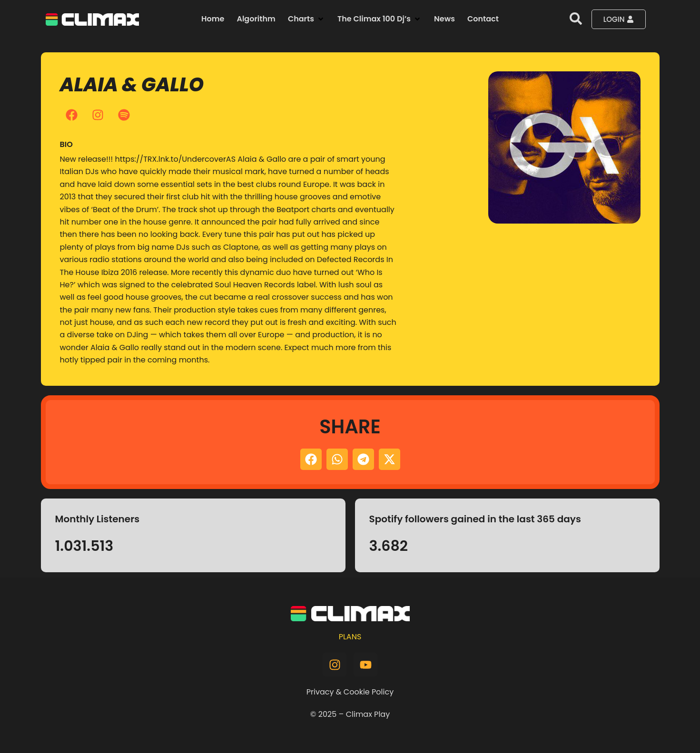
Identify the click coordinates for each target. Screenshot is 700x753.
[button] (306, 19)
